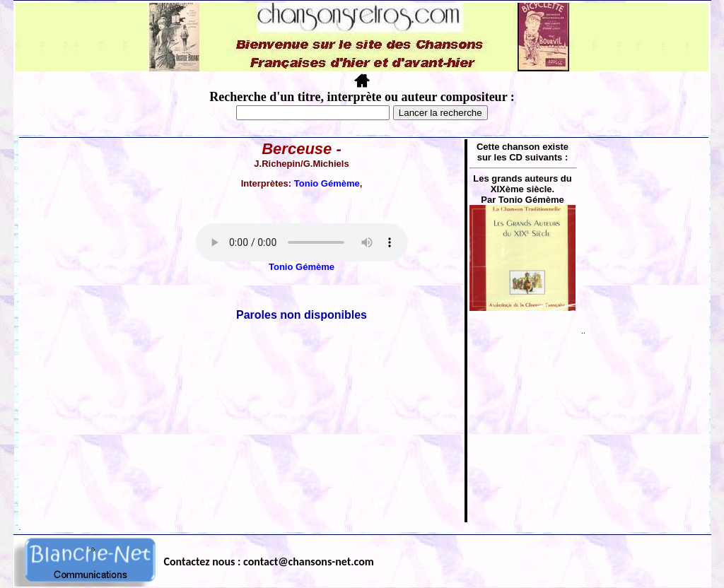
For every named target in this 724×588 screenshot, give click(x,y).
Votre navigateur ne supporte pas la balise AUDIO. (302, 242)
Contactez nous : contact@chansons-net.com (269, 561)
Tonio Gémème (327, 183)
